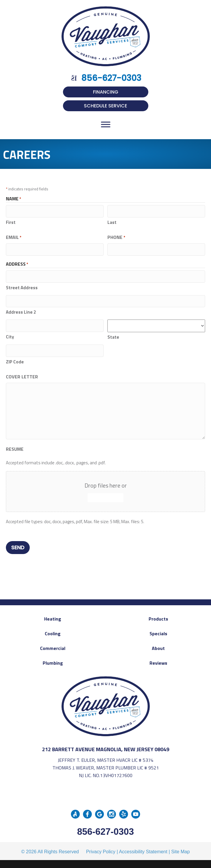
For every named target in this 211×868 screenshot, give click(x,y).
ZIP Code (15, 359)
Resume (15, 446)
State (113, 335)
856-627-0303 (105, 828)
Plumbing (53, 659)
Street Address (22, 286)
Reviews (158, 659)
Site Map (181, 848)
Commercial (53, 644)
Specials (158, 629)
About (158, 644)
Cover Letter (22, 374)
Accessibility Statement (143, 848)
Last (112, 222)
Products (158, 615)
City (10, 334)
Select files (105, 495)
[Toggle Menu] (106, 124)
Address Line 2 (21, 310)
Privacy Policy (101, 848)
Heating (53, 615)
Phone (116, 237)
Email (14, 237)
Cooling (53, 629)
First (11, 222)
